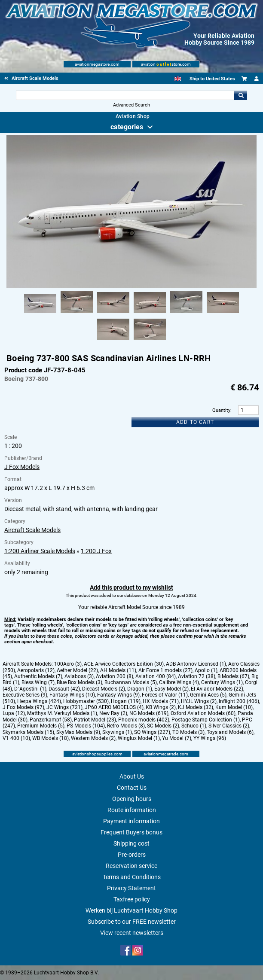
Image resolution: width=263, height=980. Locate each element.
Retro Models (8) (126, 726)
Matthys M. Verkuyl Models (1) (62, 713)
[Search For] (125, 95)
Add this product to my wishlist (131, 587)
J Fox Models (22, 467)
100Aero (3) (68, 664)
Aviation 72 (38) (197, 676)
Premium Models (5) (41, 726)
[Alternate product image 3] (113, 313)
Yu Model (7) (177, 738)
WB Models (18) (50, 738)
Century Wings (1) (222, 682)
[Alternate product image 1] (40, 313)
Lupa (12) (14, 713)
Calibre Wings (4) (179, 682)
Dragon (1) (140, 689)
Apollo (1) (206, 670)
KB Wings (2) (161, 707)
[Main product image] (131, 286)
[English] (178, 79)
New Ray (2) (113, 713)
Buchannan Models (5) (131, 682)
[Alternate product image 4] (150, 313)
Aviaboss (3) (79, 676)
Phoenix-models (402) (144, 720)
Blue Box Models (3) (80, 682)
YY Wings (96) (210, 738)
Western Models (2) (93, 738)
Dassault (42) (64, 689)
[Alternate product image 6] (223, 313)
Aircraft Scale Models (32, 530)
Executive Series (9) (25, 695)
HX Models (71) (161, 701)
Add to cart (195, 422)
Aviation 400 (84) (156, 676)
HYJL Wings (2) (199, 701)
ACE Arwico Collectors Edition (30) (124, 664)
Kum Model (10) (234, 707)
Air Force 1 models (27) (165, 670)
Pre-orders (132, 855)
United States (220, 79)
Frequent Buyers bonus (131, 832)
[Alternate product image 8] (150, 341)
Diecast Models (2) (104, 689)
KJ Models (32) (196, 707)
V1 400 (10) (16, 738)
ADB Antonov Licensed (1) (196, 664)
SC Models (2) (163, 726)
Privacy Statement (131, 888)
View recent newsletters (132, 933)
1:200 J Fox (96, 551)
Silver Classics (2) (229, 726)
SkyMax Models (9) (78, 732)
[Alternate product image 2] (77, 313)
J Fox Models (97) (23, 707)
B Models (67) (233, 676)
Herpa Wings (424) (39, 701)
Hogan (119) (126, 701)
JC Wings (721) (64, 707)
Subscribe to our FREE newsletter (132, 922)
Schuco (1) (194, 726)
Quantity (221, 410)
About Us (132, 776)
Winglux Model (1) (139, 738)
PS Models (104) (86, 726)
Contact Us (132, 788)
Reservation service (131, 866)
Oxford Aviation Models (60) (203, 713)
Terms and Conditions (132, 877)
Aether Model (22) (77, 670)
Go (241, 95)
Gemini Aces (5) (208, 695)
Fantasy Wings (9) (118, 695)
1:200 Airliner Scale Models (40, 551)
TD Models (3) (188, 732)
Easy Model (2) (171, 689)
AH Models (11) (118, 670)
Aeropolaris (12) (36, 670)
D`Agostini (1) (30, 689)
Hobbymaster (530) (86, 701)
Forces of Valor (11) (165, 695)
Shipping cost (131, 843)
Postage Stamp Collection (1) (206, 720)
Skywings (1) (117, 732)
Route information (132, 810)
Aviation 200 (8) (115, 676)
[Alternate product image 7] (113, 341)
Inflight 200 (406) (239, 701)
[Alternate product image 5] (186, 313)
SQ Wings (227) (152, 732)
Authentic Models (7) (38, 676)
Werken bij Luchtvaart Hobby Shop (131, 910)
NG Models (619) (149, 713)
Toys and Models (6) (230, 732)
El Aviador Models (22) (217, 689)
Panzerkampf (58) (51, 720)
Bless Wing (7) (38, 682)
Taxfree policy (132, 899)
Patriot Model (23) (95, 720)
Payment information (131, 821)
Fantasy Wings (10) (72, 695)
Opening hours (132, 799)
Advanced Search (131, 105)
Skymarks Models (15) (28, 732)
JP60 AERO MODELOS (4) (114, 707)
